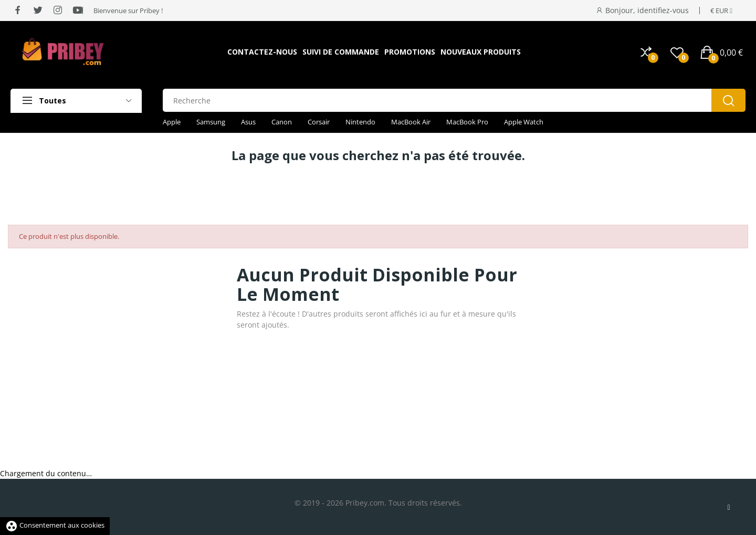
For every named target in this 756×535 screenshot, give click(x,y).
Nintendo (360, 122)
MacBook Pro (467, 122)
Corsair (319, 122)
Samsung (211, 122)
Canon (282, 122)
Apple (172, 122)
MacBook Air (411, 122)
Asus (248, 122)
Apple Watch (524, 122)
